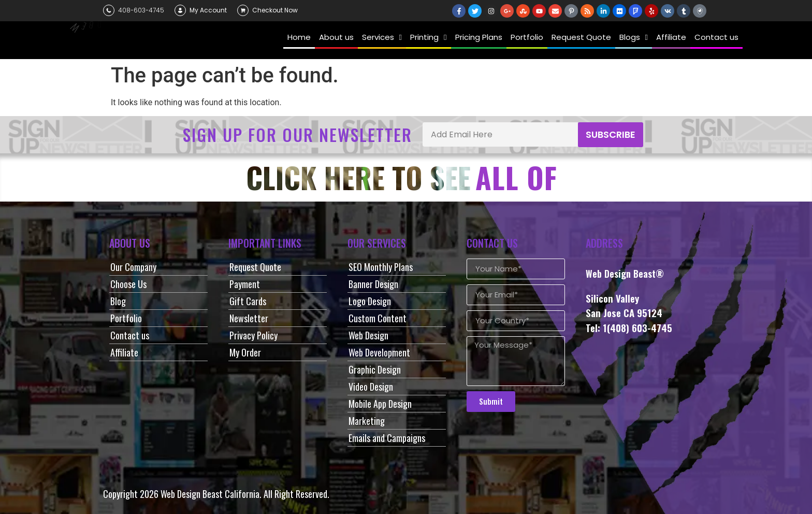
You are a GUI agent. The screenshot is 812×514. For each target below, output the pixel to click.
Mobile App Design (380, 404)
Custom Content (378, 318)
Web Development (379, 352)
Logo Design (370, 301)
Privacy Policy (253, 335)
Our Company (133, 267)
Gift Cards (248, 301)
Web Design (368, 335)
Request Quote (255, 267)
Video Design (371, 387)
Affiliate (124, 352)
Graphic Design (375, 369)
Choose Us (128, 284)
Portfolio (126, 318)
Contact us (130, 335)
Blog (118, 301)
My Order (245, 352)
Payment (245, 284)
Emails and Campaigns (387, 438)
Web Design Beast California (210, 494)
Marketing (367, 421)
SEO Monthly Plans (381, 267)
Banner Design (373, 284)
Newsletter (249, 318)
